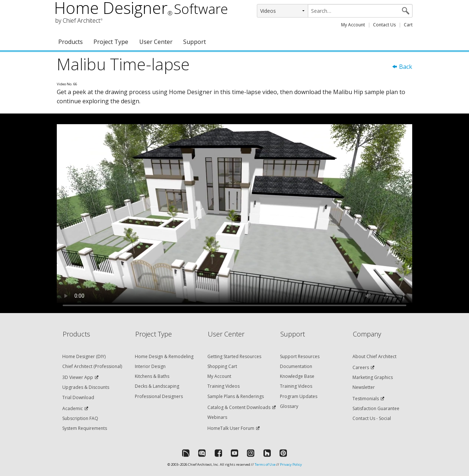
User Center (156, 42)
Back (402, 67)
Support (195, 42)
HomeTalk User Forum (231, 428)
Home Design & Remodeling (164, 356)
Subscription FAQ (80, 418)
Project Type (111, 42)
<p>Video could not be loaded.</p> (234, 213)
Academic (73, 408)
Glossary (289, 406)
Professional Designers (159, 396)
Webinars (217, 417)
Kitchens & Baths (152, 376)
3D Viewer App (78, 377)
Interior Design (150, 366)
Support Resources (300, 356)
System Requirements (85, 428)
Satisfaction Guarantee (376, 408)
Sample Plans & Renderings (236, 396)
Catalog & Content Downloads (239, 407)
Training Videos (224, 386)
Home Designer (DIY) (84, 356)
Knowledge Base (297, 376)
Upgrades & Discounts (86, 387)
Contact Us (384, 25)
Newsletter (364, 387)
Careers (361, 367)
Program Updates (299, 396)
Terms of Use (265, 464)
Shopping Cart (222, 366)
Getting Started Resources (234, 356)
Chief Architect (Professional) (92, 366)
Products (71, 42)
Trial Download (78, 397)
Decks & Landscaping (157, 386)
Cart (408, 25)
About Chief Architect (374, 356)
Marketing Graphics (373, 377)
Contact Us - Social (372, 418)
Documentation (296, 366)
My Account (353, 25)
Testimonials (366, 399)
